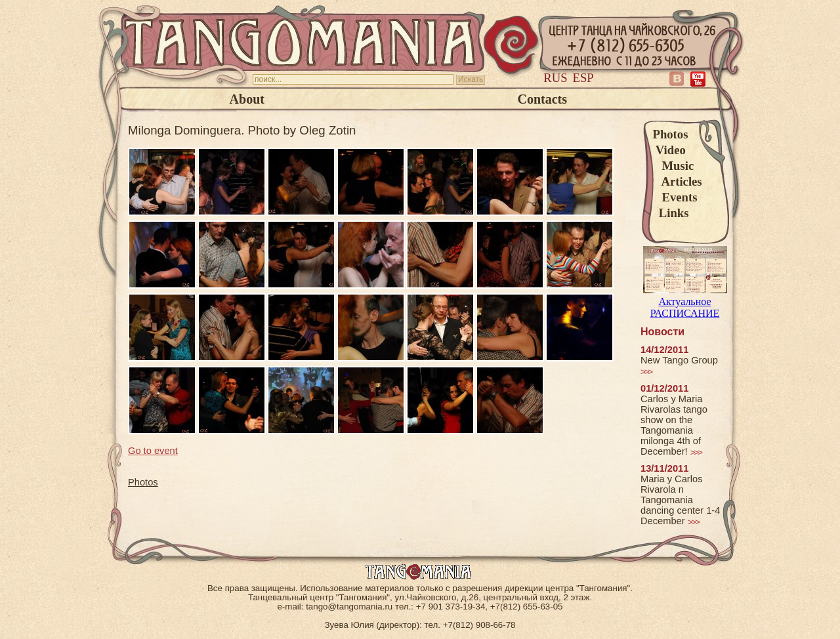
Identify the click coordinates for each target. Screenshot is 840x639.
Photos (671, 134)
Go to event (153, 451)
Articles (678, 181)
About (247, 99)
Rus (555, 78)
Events (675, 197)
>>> (646, 372)
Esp (583, 78)
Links (671, 213)
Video (669, 150)
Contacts (542, 99)
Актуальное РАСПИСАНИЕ (685, 301)
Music (674, 166)
